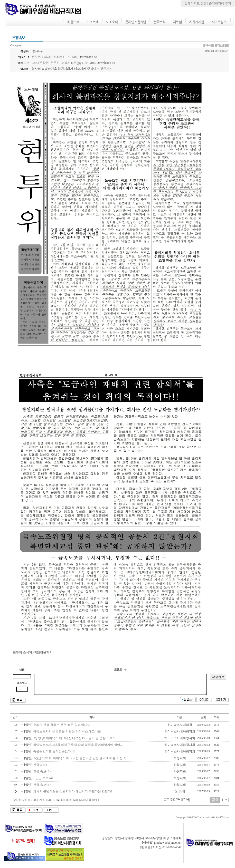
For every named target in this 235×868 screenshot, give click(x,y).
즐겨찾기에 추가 (220, 3)
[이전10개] (20, 804)
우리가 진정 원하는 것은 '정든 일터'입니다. (62, 729)
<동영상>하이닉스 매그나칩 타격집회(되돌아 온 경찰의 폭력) (75, 742)
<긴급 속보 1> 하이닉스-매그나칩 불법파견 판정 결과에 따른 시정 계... (81, 762)
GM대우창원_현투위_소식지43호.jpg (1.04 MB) (63, 63)
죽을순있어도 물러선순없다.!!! (54, 755)
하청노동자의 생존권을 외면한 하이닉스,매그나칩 (67, 735)
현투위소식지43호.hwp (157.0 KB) (54, 57)
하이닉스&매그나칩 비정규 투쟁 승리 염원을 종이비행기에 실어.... (78, 749)
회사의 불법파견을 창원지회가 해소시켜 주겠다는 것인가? (73, 795)
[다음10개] (91, 804)
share (224, 821)
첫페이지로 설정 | (197, 3)
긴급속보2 (40, 769)
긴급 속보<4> (43, 782)
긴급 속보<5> (42, 789)
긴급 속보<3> (42, 775)
